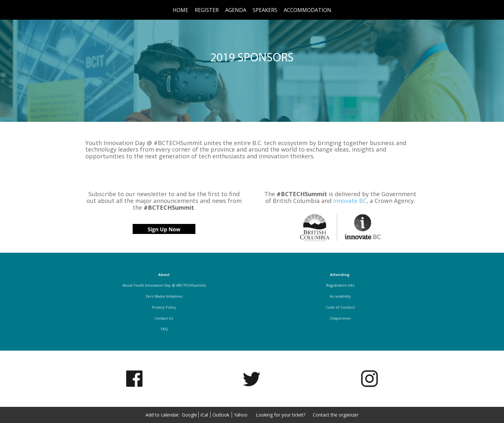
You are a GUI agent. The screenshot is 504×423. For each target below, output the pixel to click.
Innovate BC (350, 201)
